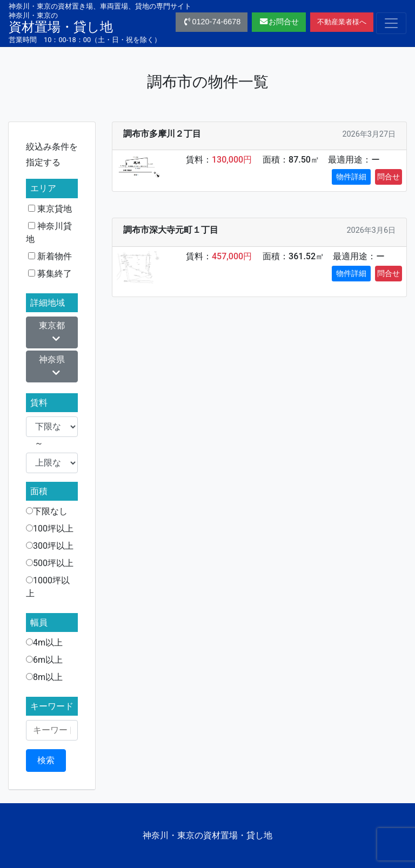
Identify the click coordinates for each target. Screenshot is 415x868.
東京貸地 (50, 209)
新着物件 (50, 256)
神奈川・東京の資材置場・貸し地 (207, 835)
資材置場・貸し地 (61, 23)
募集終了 (50, 274)
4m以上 (44, 642)
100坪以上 (50, 529)
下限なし (47, 511)
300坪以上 (50, 546)
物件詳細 (351, 177)
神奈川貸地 (49, 233)
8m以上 (44, 677)
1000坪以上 (48, 587)
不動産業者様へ (342, 22)
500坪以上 (50, 563)
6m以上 (44, 660)
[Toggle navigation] (391, 23)
